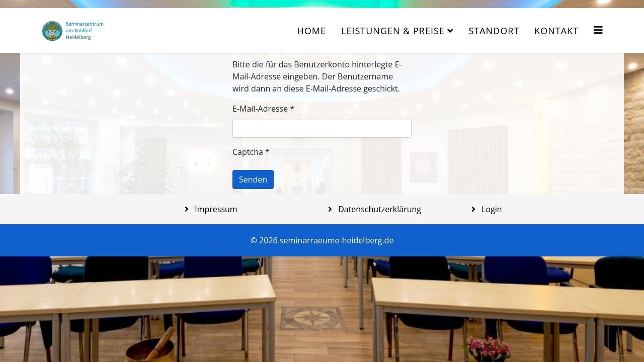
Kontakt (556, 31)
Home (312, 31)
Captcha (251, 152)
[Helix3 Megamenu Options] (598, 30)
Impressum (215, 209)
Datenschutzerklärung (379, 209)
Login (491, 209)
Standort (494, 31)
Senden (253, 179)
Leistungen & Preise (393, 31)
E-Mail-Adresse (263, 109)
